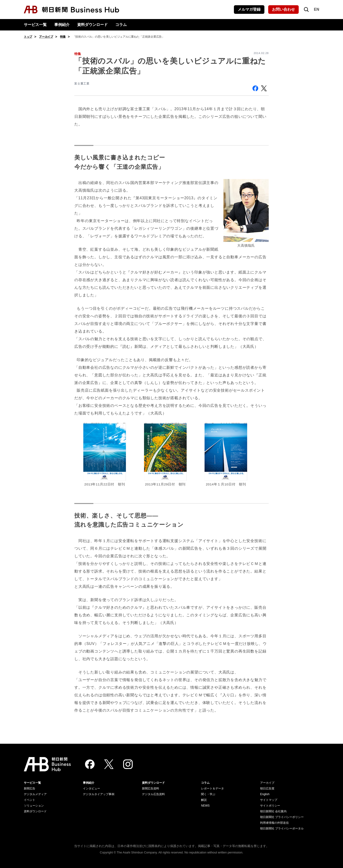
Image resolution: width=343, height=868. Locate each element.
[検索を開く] (306, 10)
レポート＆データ (212, 788)
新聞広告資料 (151, 788)
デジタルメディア (35, 794)
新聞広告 (30, 788)
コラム (121, 25)
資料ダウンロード (92, 25)
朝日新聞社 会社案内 (273, 811)
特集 (63, 37)
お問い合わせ (283, 9)
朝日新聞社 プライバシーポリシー (282, 817)
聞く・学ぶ (208, 794)
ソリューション (34, 806)
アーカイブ (46, 37)
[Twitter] (109, 764)
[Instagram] (128, 764)
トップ (28, 37)
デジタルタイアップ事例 (99, 794)
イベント (30, 800)
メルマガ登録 (249, 9)
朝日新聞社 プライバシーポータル (282, 828)
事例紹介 (62, 25)
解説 (204, 800)
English (265, 794)
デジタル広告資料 (153, 794)
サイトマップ (269, 800)
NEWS (205, 806)
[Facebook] (90, 764)
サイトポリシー (270, 806)
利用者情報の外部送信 (274, 823)
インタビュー (91, 788)
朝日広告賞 (267, 788)
